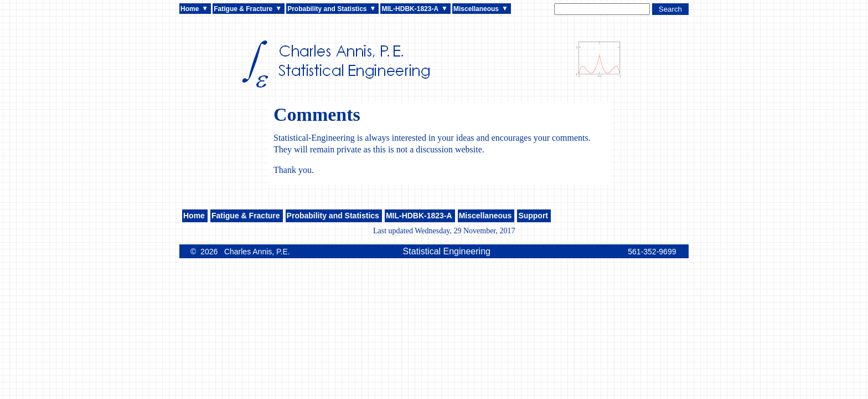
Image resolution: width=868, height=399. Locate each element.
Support (533, 216)
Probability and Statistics (327, 9)
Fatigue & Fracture (243, 9)
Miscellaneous (476, 9)
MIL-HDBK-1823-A (410, 9)
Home (190, 9)
